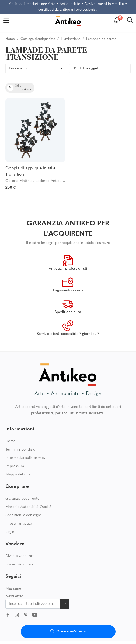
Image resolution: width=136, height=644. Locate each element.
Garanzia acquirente (22, 499)
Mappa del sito (18, 475)
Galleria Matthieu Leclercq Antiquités (36, 181)
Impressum (15, 466)
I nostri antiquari (19, 524)
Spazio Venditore (19, 564)
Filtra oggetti (87, 69)
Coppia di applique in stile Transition (30, 171)
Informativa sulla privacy (25, 458)
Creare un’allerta (68, 632)
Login (10, 532)
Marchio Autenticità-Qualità (29, 507)
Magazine (13, 589)
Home (10, 441)
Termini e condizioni (22, 450)
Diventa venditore (20, 556)
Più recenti (18, 69)
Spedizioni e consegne (24, 515)
